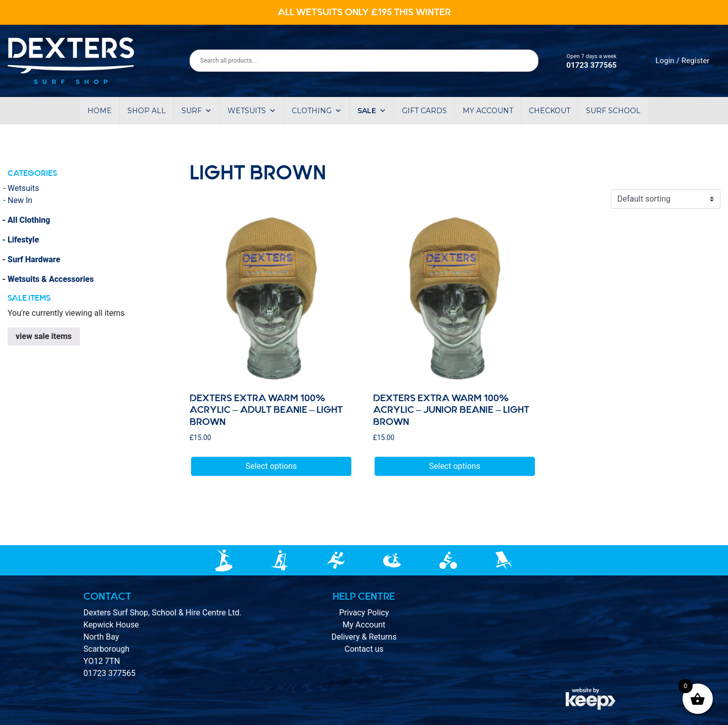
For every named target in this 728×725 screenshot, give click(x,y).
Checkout (550, 111)
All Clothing (29, 220)
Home (100, 111)
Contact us (364, 649)
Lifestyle (23, 240)
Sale (372, 111)
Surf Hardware (34, 259)
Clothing (317, 111)
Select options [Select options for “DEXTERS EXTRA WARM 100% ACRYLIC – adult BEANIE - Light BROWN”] (271, 466)
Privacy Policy (364, 613)
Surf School (613, 111)
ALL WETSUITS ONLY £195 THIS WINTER (364, 12)
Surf (197, 111)
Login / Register (683, 61)
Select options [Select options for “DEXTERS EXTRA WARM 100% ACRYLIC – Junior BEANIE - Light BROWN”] (455, 466)
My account (488, 111)
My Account (364, 625)
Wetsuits (252, 111)
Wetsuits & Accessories (51, 279)
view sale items (44, 336)
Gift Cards (424, 111)
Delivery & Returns (364, 637)
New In (20, 200)
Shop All (147, 111)
